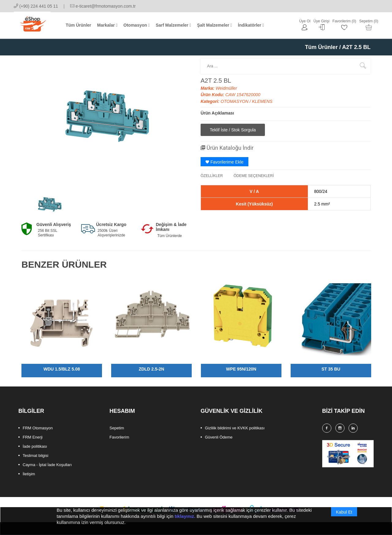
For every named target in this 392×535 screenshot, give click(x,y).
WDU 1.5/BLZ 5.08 (62, 369)
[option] (50, 205)
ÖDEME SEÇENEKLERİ (254, 176)
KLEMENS (262, 101)
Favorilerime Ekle (224, 162)
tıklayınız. (185, 523)
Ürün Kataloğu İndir (227, 148)
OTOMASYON (235, 101)
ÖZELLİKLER (212, 176)
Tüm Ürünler (321, 47)
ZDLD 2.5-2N (151, 369)
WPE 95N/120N (241, 369)
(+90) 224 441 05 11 (36, 6)
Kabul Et (344, 519)
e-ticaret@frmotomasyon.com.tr (103, 6)
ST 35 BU (331, 369)
